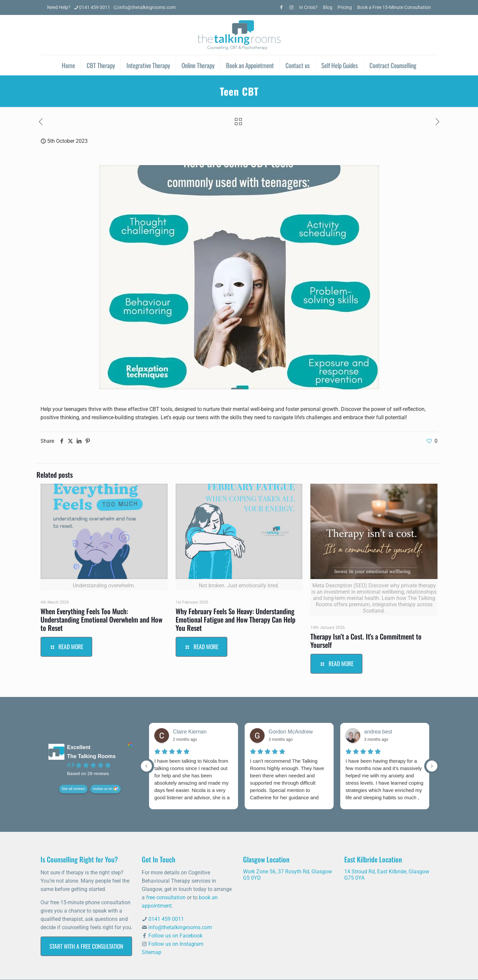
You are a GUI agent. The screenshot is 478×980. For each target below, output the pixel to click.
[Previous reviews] (146, 766)
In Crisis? (308, 7)
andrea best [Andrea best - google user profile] (378, 732)
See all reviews (73, 789)
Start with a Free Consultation (86, 946)
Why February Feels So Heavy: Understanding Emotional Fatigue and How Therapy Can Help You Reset (236, 619)
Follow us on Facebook (175, 936)
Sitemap (152, 952)
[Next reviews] (432, 766)
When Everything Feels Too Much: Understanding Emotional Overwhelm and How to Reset (101, 619)
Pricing (345, 7)
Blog (328, 7)
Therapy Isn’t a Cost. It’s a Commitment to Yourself (366, 640)
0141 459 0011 (166, 919)
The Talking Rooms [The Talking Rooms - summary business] (91, 757)
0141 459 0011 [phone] (95, 7)
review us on (103, 789)
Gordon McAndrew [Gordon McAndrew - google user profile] (291, 732)
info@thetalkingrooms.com (180, 927)
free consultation (166, 897)
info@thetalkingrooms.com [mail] (147, 7)
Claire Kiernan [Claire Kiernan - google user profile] (190, 732)
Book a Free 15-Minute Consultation (394, 7)
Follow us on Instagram (176, 944)
